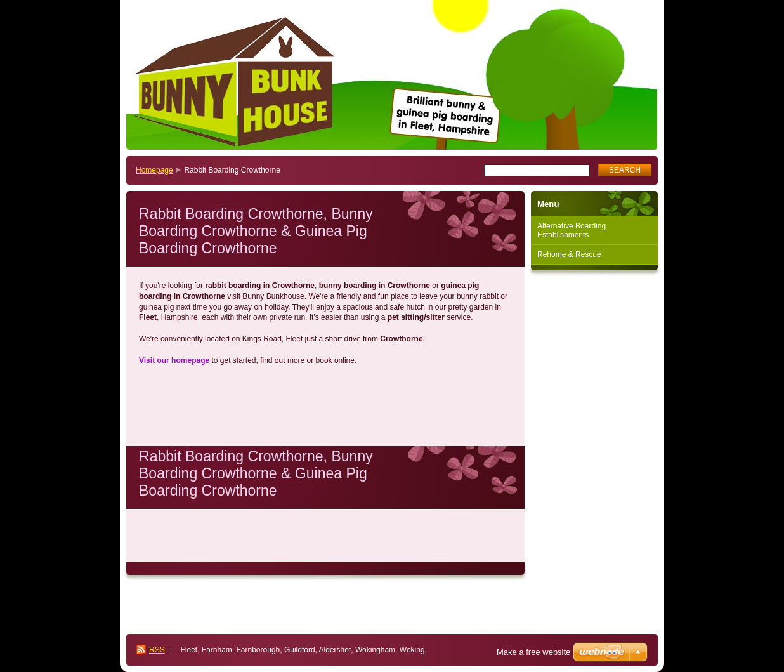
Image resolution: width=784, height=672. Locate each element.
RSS (157, 650)
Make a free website (533, 652)
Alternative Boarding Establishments (572, 230)
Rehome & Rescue (569, 254)
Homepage (154, 170)
